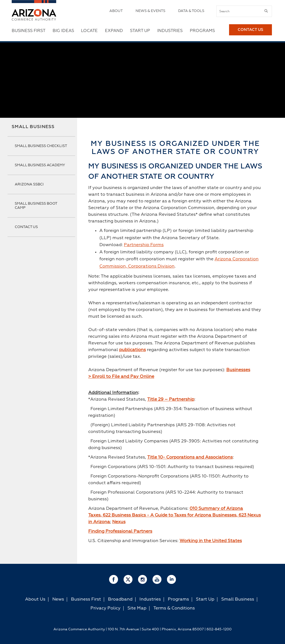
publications (132, 350)
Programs (202, 31)
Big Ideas (63, 31)
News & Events (150, 11)
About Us (35, 599)
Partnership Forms (144, 245)
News (58, 599)
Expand (114, 31)
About (116, 11)
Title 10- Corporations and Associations (190, 457)
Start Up (140, 31)
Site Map (137, 608)
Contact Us (250, 31)
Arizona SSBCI (29, 184)
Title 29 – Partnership (171, 400)
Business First (29, 31)
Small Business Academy (40, 165)
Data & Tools (191, 11)
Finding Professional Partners (120, 532)
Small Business (33, 127)
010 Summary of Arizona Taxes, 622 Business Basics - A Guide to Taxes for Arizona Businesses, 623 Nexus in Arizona (175, 515)
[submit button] (266, 11)
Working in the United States (211, 541)
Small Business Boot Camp (36, 206)
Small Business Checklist (41, 146)
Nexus (119, 522)
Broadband (120, 599)
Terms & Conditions (174, 608)
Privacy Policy (105, 608)
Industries (170, 31)
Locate (89, 31)
